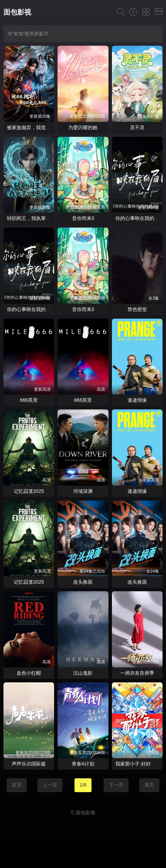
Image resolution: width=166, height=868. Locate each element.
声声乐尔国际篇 (29, 764)
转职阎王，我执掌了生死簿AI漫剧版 (46, 218)
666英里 (29, 400)
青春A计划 (83, 764)
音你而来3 (83, 218)
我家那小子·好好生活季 (140, 764)
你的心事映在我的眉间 (140, 218)
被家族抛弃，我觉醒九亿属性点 (41, 127)
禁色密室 (137, 309)
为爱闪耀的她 (83, 127)
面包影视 (17, 12)
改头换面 (83, 582)
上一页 (50, 785)
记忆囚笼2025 (29, 491)
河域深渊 (83, 491)
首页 (17, 785)
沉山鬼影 (83, 673)
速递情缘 (137, 400)
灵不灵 (137, 127)
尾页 (149, 785)
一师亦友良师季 (137, 673)
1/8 (83, 785)
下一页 (116, 785)
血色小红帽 (29, 673)
